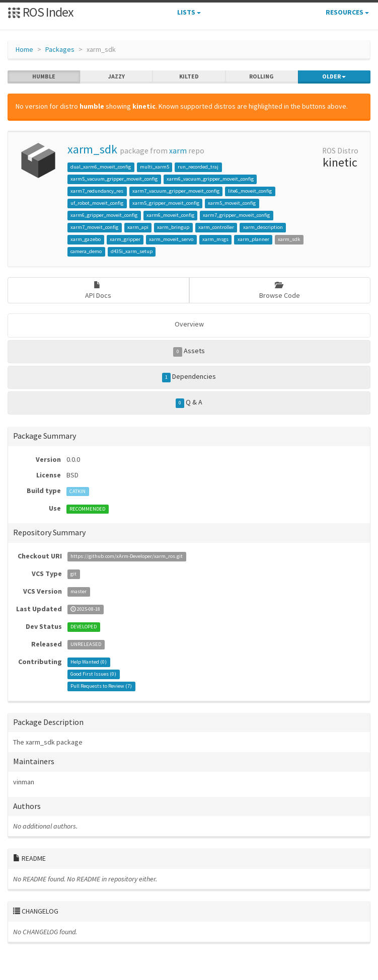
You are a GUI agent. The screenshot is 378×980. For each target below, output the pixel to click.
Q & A (189, 402)
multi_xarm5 (155, 167)
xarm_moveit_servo (171, 239)
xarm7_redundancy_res (97, 191)
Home (24, 49)
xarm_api (138, 227)
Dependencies (189, 377)
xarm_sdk (92, 149)
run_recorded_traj (198, 167)
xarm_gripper (125, 239)
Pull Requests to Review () (101, 686)
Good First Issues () (93, 674)
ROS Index (41, 12)
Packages (60, 49)
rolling (261, 76)
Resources (347, 12)
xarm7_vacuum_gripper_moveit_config (176, 191)
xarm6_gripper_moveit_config (104, 215)
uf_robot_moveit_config (97, 203)
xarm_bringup (173, 227)
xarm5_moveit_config (232, 203)
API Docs (98, 291)
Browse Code (280, 291)
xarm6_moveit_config (170, 215)
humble (44, 76)
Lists (189, 12)
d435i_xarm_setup (132, 251)
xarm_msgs (215, 239)
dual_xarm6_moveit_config (101, 167)
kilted (189, 76)
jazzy (117, 76)
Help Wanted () (89, 662)
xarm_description (263, 227)
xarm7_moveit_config (94, 227)
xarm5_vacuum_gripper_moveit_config (114, 179)
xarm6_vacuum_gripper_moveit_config (210, 179)
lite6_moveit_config (250, 191)
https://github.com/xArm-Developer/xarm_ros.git (127, 557)
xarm (178, 151)
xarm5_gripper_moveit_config (166, 203)
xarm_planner (253, 239)
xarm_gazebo (86, 239)
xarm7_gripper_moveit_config (236, 215)
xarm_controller (216, 227)
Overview (189, 324)
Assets (189, 351)
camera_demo (86, 251)
